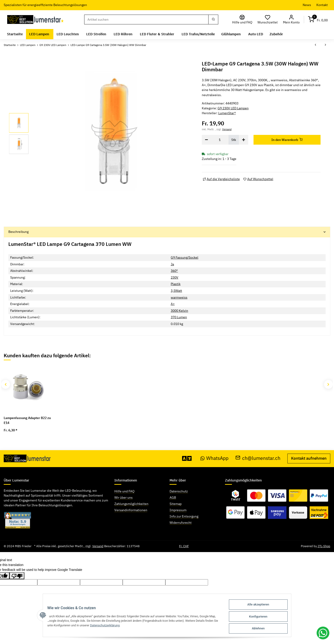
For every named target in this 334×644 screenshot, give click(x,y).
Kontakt (322, 5)
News (307, 5)
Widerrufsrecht (181, 523)
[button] (291, 20)
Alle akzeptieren (262, 606)
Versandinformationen (131, 510)
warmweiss (179, 297)
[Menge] (220, 140)
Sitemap (176, 504)
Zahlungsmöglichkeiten (131, 504)
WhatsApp (215, 458)
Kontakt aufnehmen (309, 458)
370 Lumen (179, 317)
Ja (172, 264)
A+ (173, 304)
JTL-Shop (324, 546)
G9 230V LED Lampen (233, 108)
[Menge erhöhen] (244, 140)
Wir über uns (124, 498)
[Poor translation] (17, 576)
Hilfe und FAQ (124, 491)
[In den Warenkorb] (287, 140)
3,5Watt (176, 291)
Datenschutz (179, 491)
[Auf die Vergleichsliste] (221, 179)
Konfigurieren (262, 617)
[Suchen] (146, 20)
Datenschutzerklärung (103, 626)
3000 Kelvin (179, 311)
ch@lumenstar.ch (258, 458)
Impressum (178, 510)
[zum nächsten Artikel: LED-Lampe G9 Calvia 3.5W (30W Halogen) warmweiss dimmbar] (325, 45)
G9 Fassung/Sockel (185, 257)
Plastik (176, 284)
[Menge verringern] (206, 140)
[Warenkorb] (318, 20)
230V (175, 277)
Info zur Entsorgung (184, 516)
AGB (173, 498)
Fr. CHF (184, 546)
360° (174, 271)
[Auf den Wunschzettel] (258, 179)
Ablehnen (262, 629)
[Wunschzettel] (268, 20)
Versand (227, 129)
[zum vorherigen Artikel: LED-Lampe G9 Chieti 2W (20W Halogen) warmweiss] (315, 45)
